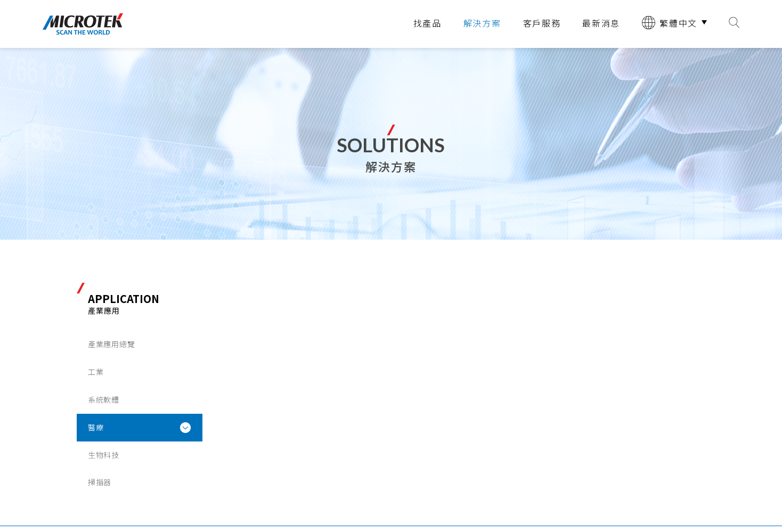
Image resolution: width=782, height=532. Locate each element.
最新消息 (601, 23)
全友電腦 (83, 24)
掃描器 (100, 482)
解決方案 (482, 23)
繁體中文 (670, 23)
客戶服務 (542, 23)
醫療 (96, 427)
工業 (96, 372)
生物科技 (104, 455)
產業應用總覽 (111, 344)
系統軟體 (104, 399)
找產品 (427, 23)
